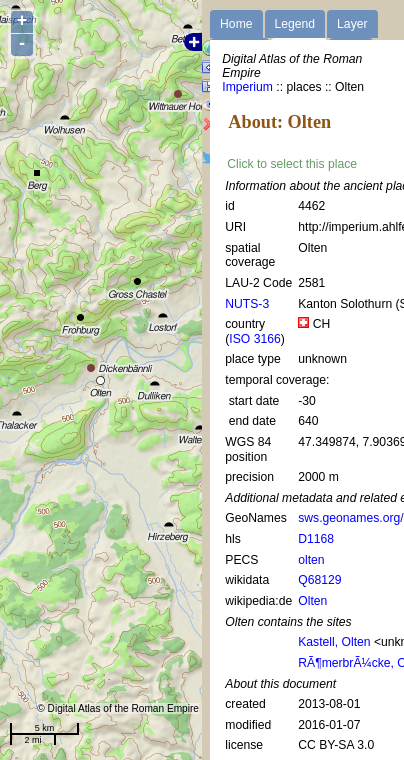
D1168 (316, 539)
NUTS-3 (247, 304)
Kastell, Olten (334, 642)
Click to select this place (292, 164)
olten (311, 560)
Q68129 (319, 580)
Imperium (247, 87)
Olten (312, 601)
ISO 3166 (254, 339)
